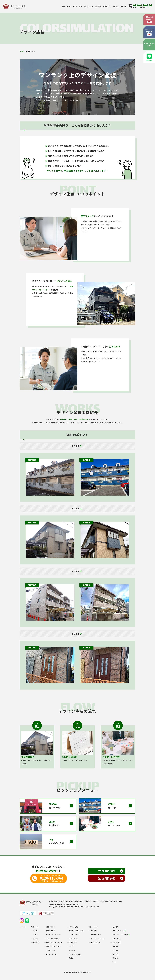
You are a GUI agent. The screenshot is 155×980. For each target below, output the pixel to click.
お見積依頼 (108, 878)
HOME (22, 52)
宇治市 (35, 931)
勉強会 (71, 958)
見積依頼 (115, 950)
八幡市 (35, 935)
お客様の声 (107, 6)
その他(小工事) (96, 942)
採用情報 (115, 946)
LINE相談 (149, 58)
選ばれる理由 (78, 6)
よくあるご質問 (74, 935)
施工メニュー (89, 6)
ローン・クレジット (53, 954)
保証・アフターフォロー (54, 942)
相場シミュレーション (53, 946)
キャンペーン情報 (75, 954)
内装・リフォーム (119, 931)
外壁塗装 (94, 931)
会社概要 (115, 927)
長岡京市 (36, 942)
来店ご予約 (108, 871)
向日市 (35, 939)
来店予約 (115, 954)
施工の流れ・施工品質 (53, 935)
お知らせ (116, 6)
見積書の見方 (51, 950)
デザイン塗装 (74, 927)
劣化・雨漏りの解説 (53, 939)
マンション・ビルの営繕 (121, 935)
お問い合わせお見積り (149, 19)
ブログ (71, 946)
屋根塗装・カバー (97, 935)
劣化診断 (115, 958)
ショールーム (117, 939)
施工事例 (98, 6)
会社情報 (124, 6)
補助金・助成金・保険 (76, 931)
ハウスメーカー (74, 939)
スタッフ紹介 (117, 942)
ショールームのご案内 (149, 45)
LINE (114, 962)
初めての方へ (67, 6)
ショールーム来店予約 (149, 32)
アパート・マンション (98, 939)
